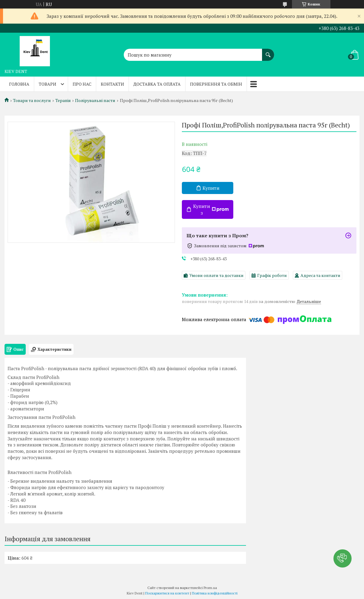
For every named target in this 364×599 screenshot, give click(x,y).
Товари (48, 84)
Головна (19, 84)
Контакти (112, 84)
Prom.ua (210, 588)
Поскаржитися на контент (167, 593)
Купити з (211, 209)
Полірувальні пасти (95, 100)
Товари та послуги (32, 100)
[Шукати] (268, 52)
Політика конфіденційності (215, 593)
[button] (343, 558)
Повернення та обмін (216, 84)
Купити (211, 188)
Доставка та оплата (157, 84)
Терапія (63, 100)
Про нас (82, 84)
